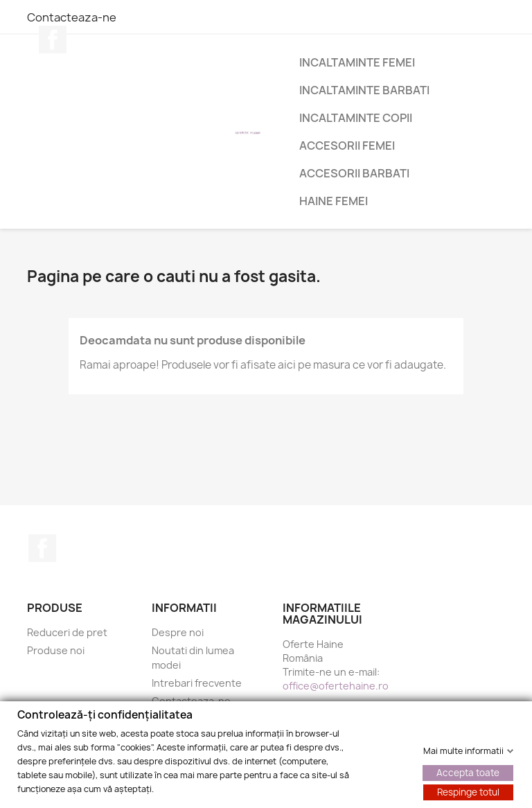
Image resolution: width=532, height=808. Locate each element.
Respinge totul (468, 791)
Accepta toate (468, 772)
